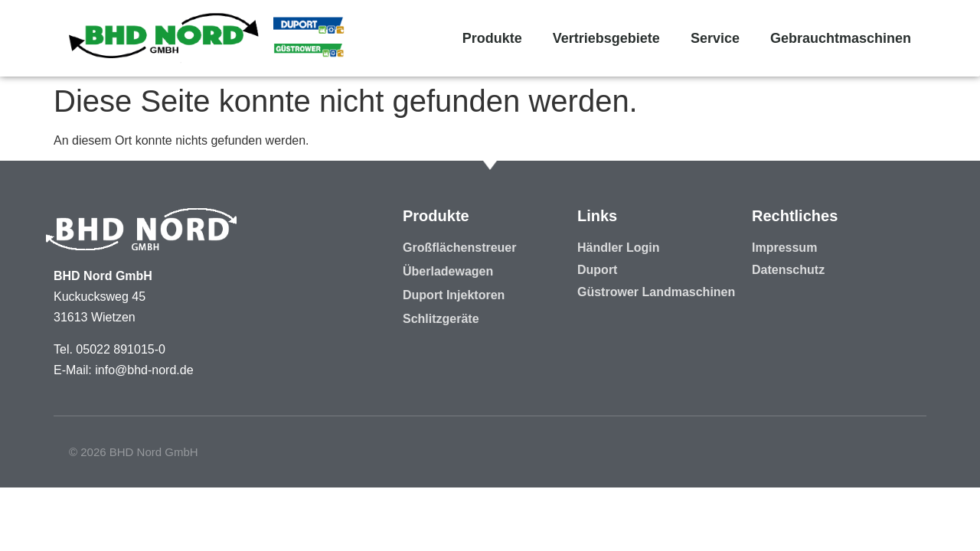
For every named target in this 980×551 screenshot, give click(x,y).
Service (715, 38)
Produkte (492, 38)
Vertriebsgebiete (606, 38)
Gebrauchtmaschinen (841, 38)
